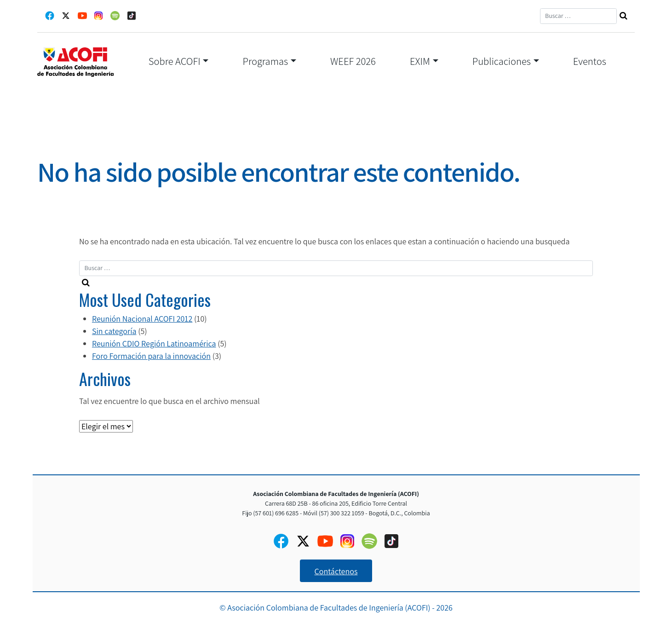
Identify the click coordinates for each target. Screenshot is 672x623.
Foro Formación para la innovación (151, 356)
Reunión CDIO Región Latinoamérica (154, 343)
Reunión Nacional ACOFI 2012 (142, 319)
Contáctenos (336, 571)
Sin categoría (114, 331)
